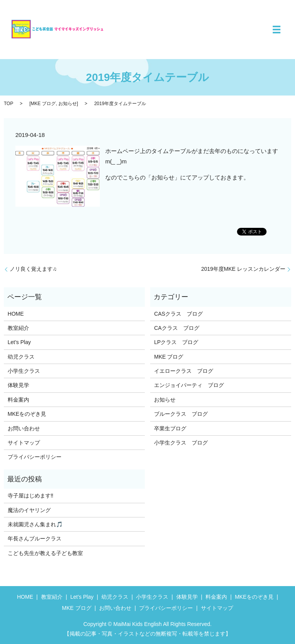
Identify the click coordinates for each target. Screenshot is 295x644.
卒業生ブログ (170, 428)
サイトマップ (24, 443)
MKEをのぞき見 (27, 414)
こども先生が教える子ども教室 (45, 553)
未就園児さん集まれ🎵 (35, 524)
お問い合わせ (24, 428)
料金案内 (18, 400)
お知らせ (68, 104)
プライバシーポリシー (35, 457)
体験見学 (18, 385)
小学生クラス (24, 371)
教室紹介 (18, 328)
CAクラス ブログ (177, 328)
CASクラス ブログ (178, 314)
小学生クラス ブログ (181, 443)
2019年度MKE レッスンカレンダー (243, 269)
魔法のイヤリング (29, 510)
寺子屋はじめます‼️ (31, 496)
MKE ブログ (43, 104)
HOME (16, 314)
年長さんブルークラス (35, 539)
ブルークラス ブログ (181, 414)
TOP (8, 104)
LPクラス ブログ (176, 342)
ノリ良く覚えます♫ (33, 269)
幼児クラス (21, 357)
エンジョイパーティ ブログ (189, 385)
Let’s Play (19, 342)
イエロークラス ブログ (184, 371)
